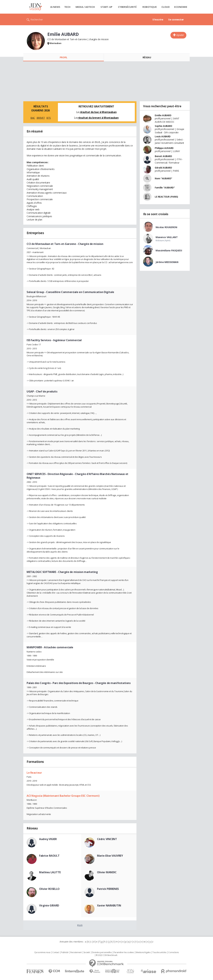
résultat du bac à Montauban (98, 112)
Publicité (65, 952)
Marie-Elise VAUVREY (110, 856)
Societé (87, 952)
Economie (181, 7)
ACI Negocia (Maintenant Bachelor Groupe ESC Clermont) (63, 796)
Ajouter (180, 35)
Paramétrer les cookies (124, 952)
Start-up (106, 7)
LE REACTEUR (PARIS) (166, 197)
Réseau (147, 57)
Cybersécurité (127, 7)
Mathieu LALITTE (50, 872)
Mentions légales (143, 952)
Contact (56, 952)
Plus (80, 925)
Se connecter (176, 19)
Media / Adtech (85, 7)
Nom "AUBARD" (163, 178)
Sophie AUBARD (163, 126)
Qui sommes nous (42, 952)
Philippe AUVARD (164, 148)
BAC (33, 118)
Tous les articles (159, 952)
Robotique (150, 7)
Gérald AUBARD (163, 168)
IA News (55, 7)
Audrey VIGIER (48, 839)
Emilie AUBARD (163, 115)
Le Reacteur (34, 773)
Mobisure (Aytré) (163, 240)
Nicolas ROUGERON (166, 227)
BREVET (41, 118)
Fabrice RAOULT (49, 856)
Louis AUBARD (163, 136)
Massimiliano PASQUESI (169, 250)
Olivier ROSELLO (49, 889)
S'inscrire (158, 19)
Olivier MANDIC (107, 872)
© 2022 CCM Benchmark (107, 955)
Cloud (166, 7)
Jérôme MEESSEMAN (167, 262)
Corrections (173, 952)
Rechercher (37, 19)
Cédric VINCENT (107, 839)
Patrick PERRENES (108, 889)
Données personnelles (102, 952)
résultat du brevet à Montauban (98, 118)
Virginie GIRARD (49, 905)
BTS (49, 118)
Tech (67, 7)
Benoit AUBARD (163, 156)
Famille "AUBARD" (165, 188)
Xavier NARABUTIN (109, 905)
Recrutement (76, 952)
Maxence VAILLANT (167, 237)
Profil (63, 57)
